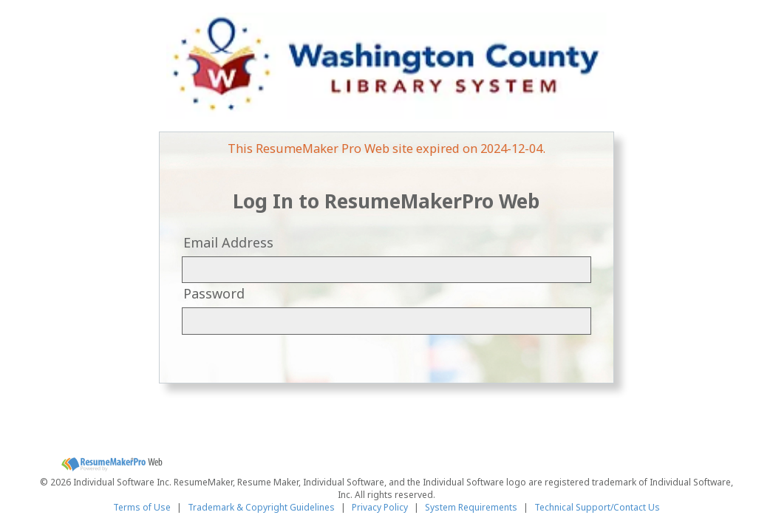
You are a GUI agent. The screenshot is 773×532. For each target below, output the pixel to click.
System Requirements (471, 507)
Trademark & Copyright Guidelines (261, 507)
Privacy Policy (380, 507)
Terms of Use (142, 507)
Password (214, 293)
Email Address (228, 242)
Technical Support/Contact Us (597, 507)
